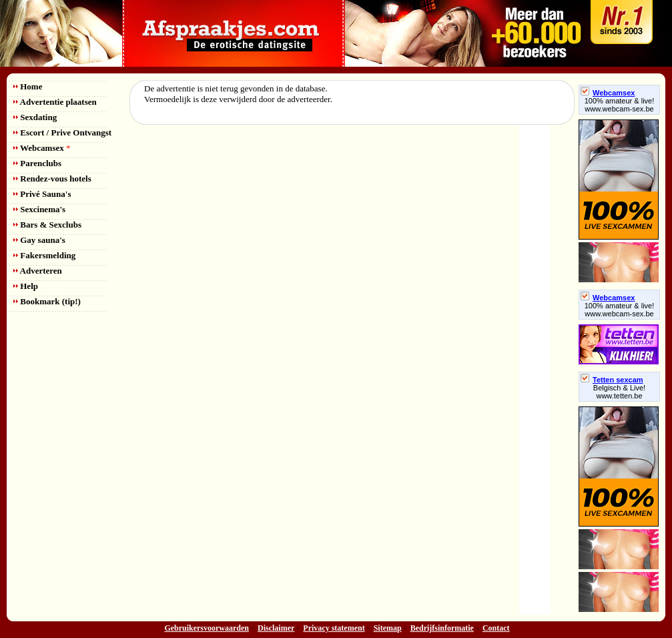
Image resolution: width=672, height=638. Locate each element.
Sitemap (388, 628)
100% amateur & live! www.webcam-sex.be (620, 105)
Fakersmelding (44, 255)
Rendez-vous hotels (52, 179)
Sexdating (35, 117)
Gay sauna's (39, 240)
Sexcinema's (39, 209)
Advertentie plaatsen (55, 102)
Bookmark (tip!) (47, 301)
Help (26, 286)
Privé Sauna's (42, 194)
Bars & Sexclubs (47, 225)
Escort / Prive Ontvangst (62, 132)
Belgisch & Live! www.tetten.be (619, 392)
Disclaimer (276, 628)
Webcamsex (42, 148)
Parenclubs (37, 163)
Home (28, 86)
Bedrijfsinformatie (442, 628)
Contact (496, 628)
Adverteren (38, 271)
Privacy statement (334, 628)
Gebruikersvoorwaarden (207, 628)
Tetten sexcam (612, 380)
